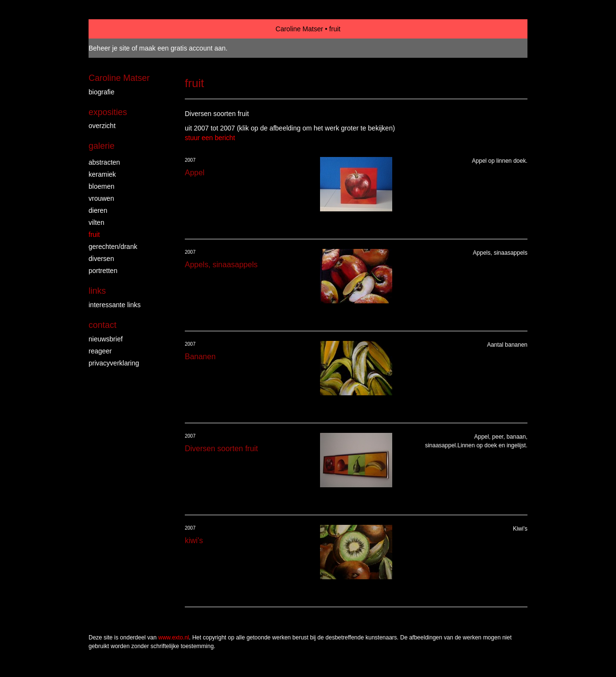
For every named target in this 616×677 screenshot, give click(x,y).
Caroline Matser (300, 29)
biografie (102, 92)
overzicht (102, 126)
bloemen (102, 186)
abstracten (104, 162)
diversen (101, 259)
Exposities (108, 112)
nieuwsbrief (106, 339)
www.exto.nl (174, 638)
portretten (103, 271)
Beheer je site (109, 48)
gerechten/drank (113, 247)
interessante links (115, 305)
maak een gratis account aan (182, 48)
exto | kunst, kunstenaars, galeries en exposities (116, 29)
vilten (96, 222)
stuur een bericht (210, 138)
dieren (98, 210)
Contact (103, 325)
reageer (100, 351)
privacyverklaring (114, 363)
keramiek (102, 174)
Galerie (102, 146)
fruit (94, 234)
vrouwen (101, 198)
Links (97, 291)
